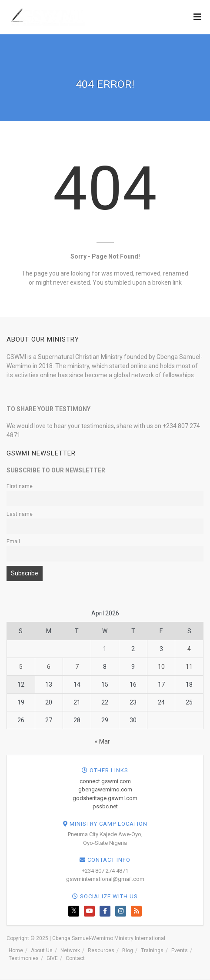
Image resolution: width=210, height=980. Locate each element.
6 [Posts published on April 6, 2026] (49, 667)
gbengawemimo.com (105, 789)
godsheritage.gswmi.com (105, 798)
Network (70, 950)
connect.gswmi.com (105, 781)
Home (16, 950)
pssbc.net (105, 806)
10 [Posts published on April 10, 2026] (161, 667)
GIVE (52, 958)
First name (20, 486)
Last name (20, 514)
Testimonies (24, 958)
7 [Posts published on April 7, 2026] (77, 667)
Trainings (152, 950)
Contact (75, 958)
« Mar (102, 741)
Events (180, 950)
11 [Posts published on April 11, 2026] (189, 667)
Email (13, 541)
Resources (101, 950)
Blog (128, 950)
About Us (42, 950)
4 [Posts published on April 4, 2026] (189, 649)
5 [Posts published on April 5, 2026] (21, 667)
